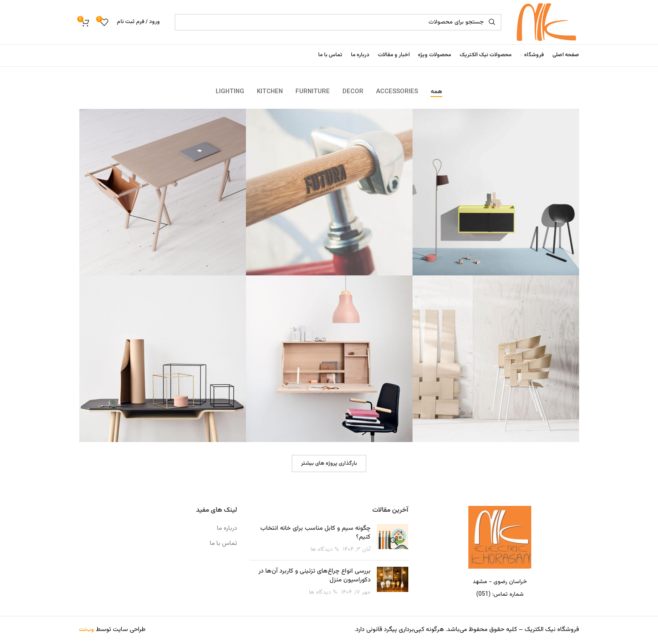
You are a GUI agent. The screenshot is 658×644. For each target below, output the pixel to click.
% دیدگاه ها (325, 550)
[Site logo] (544, 22)
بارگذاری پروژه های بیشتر (329, 464)
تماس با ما (223, 544)
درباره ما (227, 529)
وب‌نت (86, 631)
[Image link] (500, 538)
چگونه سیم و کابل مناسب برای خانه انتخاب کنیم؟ (315, 533)
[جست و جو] (338, 22)
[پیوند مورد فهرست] (500, 595)
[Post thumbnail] (393, 539)
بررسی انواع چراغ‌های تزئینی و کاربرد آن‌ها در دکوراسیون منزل (315, 576)
